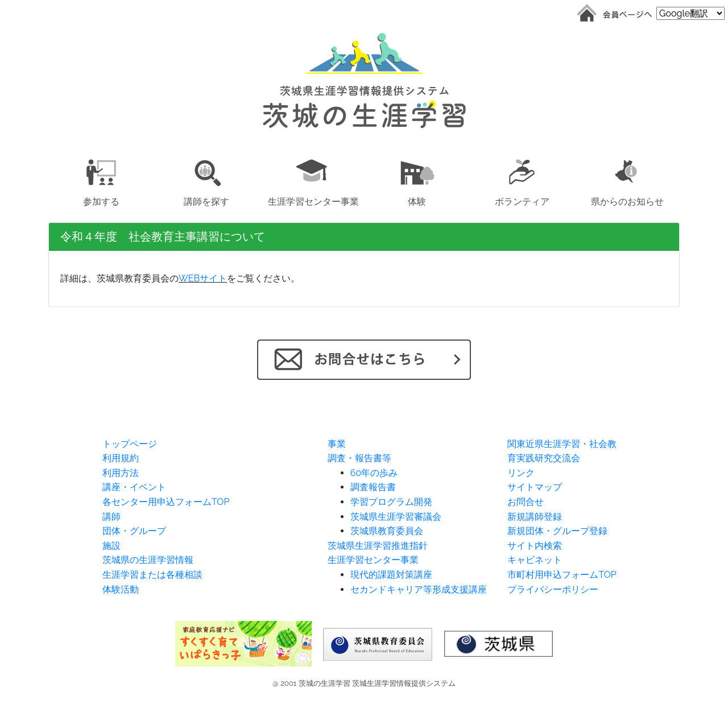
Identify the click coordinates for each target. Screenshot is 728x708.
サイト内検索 (535, 546)
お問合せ (526, 502)
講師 (111, 517)
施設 (111, 546)
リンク (521, 473)
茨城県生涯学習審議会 (396, 517)
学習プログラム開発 (391, 502)
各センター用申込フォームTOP (166, 502)
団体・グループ (134, 531)
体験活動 (121, 589)
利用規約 (121, 458)
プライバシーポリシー (553, 589)
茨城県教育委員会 (387, 531)
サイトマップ (535, 487)
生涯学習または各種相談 (152, 575)
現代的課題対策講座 (391, 575)
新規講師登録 (535, 517)
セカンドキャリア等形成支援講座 (419, 589)
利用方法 (121, 473)
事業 (337, 444)
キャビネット (535, 560)
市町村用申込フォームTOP (562, 575)
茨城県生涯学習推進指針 (378, 546)
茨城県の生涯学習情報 (148, 560)
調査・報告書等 (359, 458)
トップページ (130, 444)
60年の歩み (374, 473)
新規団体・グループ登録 (557, 531)
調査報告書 (373, 487)
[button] (101, 181)
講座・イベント (134, 487)
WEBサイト (203, 278)
